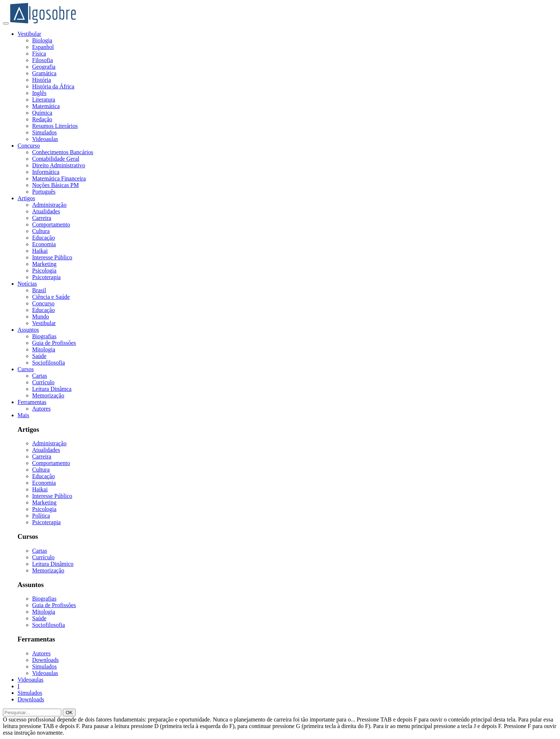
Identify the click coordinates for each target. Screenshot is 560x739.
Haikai (40, 251)
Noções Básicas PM (55, 185)
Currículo (43, 382)
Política (41, 516)
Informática (46, 172)
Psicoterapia (46, 277)
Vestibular (29, 34)
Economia (44, 244)
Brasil (39, 290)
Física (39, 54)
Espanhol (43, 47)
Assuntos (28, 330)
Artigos (26, 198)
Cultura (41, 231)
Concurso (29, 146)
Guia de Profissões (54, 343)
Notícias (27, 284)
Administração (49, 205)
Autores (41, 409)
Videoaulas (45, 139)
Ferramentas (32, 402)
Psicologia (44, 271)
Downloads (45, 660)
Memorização (48, 395)
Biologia (42, 40)
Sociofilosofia (49, 363)
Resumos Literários (55, 126)
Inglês (39, 93)
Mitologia (44, 349)
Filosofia (43, 60)
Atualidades (46, 211)
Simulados (45, 132)
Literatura (44, 100)
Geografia (44, 67)
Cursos (26, 369)
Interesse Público (52, 257)
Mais (23, 415)
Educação (43, 238)
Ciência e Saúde (51, 297)
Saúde (39, 356)
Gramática (44, 73)
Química (42, 113)
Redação (42, 119)
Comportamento (51, 224)
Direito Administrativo (59, 165)
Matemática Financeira (59, 178)
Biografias (44, 336)
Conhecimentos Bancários (63, 152)
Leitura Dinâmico (53, 564)
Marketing (44, 264)
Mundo (41, 317)
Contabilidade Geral (56, 159)
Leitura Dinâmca (52, 389)
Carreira (42, 218)
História (42, 80)
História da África (53, 86)
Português (44, 192)
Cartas (40, 376)
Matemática (46, 106)
